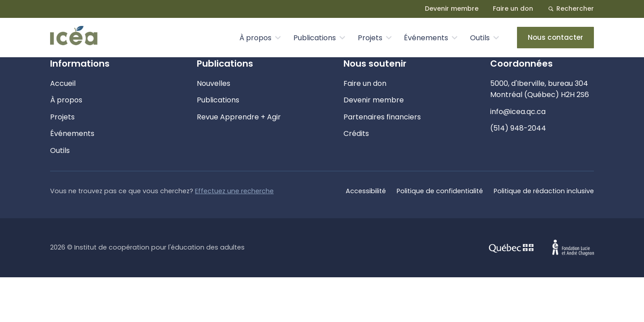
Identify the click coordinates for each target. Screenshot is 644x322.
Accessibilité (366, 191)
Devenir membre (452, 8)
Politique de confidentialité (440, 191)
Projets (370, 38)
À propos (255, 38)
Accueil (63, 83)
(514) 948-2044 (518, 128)
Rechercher (571, 8)
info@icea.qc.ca (518, 112)
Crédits (356, 133)
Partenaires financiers (382, 117)
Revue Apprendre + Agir (239, 117)
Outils (480, 38)
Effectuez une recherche (234, 191)
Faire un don (513, 8)
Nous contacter (555, 37)
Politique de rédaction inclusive (544, 191)
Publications (315, 38)
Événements (426, 38)
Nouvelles (214, 83)
